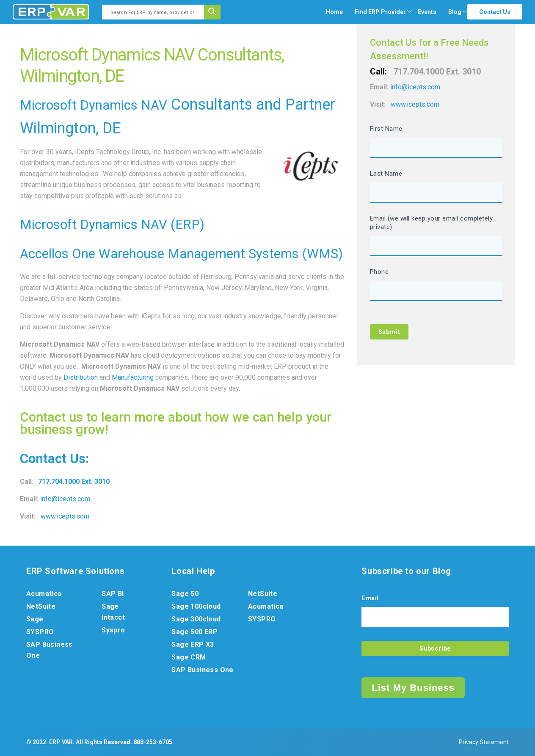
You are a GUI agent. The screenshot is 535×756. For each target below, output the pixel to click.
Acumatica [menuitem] (44, 594)
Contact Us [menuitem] (495, 12)
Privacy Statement (484, 742)
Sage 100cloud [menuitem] (196, 606)
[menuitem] (380, 12)
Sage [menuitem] (35, 619)
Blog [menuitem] (455, 12)
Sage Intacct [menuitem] (113, 612)
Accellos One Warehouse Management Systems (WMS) (181, 254)
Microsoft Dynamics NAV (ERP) (112, 225)
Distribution (81, 377)
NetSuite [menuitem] (41, 606)
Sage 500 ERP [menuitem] (194, 632)
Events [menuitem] (427, 12)
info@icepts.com (65, 499)
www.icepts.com (65, 516)
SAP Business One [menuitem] (50, 650)
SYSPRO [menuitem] (40, 632)
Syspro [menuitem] (113, 630)
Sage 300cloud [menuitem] (196, 619)
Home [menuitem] (334, 12)
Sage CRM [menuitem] (189, 657)
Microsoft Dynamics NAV (94, 105)
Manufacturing (133, 377)
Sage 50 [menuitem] (185, 594)
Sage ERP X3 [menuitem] (193, 644)
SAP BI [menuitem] (113, 594)
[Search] (215, 12)
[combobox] (156, 12)
